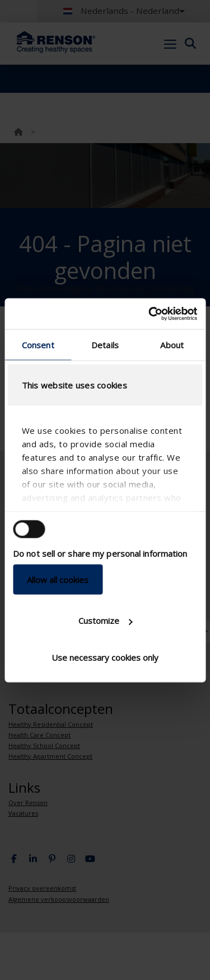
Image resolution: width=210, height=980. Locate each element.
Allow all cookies (58, 579)
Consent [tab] (38, 345)
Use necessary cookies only (105, 657)
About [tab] (172, 345)
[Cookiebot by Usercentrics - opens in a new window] (150, 314)
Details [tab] (105, 345)
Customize (106, 621)
